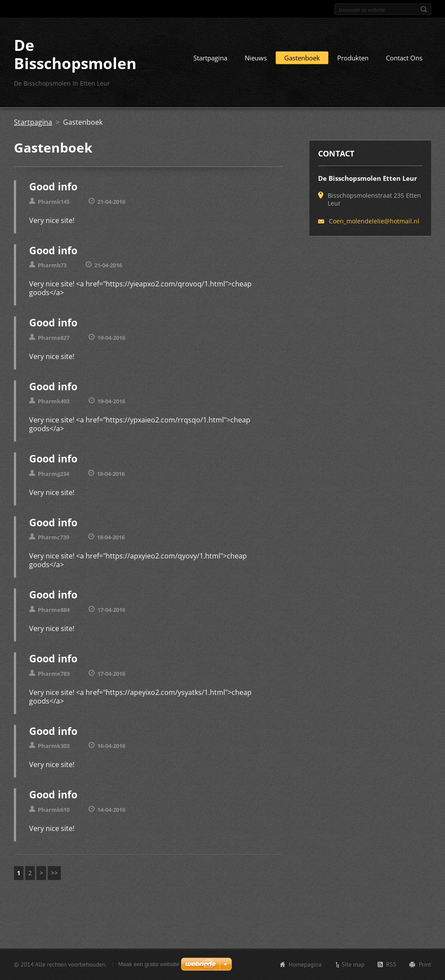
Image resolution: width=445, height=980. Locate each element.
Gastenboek (302, 58)
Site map (353, 964)
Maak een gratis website (149, 964)
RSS (391, 964)
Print (425, 964)
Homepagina (305, 964)
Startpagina (210, 58)
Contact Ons (404, 58)
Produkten (353, 58)
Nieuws (256, 58)
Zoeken (424, 9)
